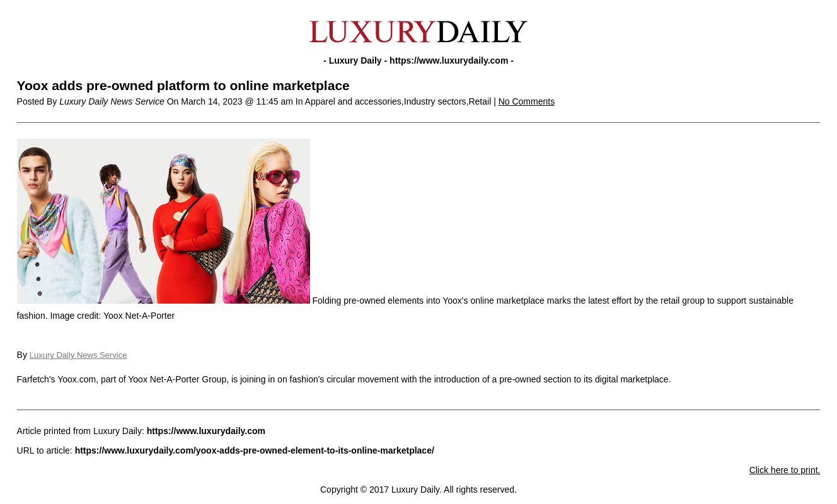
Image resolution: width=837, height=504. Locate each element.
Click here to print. (785, 470)
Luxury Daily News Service (78, 355)
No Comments (527, 101)
